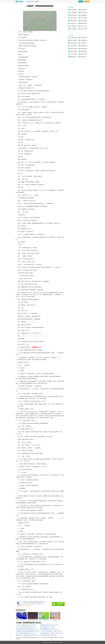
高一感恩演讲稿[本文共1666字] (48, 627)
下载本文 (48, 9)
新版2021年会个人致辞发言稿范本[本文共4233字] (28, 635)
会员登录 (81, 1)
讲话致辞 (37, 2)
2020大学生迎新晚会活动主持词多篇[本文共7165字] (31, 638)
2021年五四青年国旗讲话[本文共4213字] (26, 633)
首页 (32, 2)
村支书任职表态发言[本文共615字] (48, 635)
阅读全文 (44, 9)
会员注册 (87, 1)
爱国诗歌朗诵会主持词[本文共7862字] (49, 629)
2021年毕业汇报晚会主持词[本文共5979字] (26, 625)
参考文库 (51, 643)
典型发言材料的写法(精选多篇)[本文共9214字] (27, 629)
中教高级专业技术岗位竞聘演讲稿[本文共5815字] (28, 631)
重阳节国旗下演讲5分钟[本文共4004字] (50, 625)
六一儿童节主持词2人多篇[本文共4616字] (26, 627)
